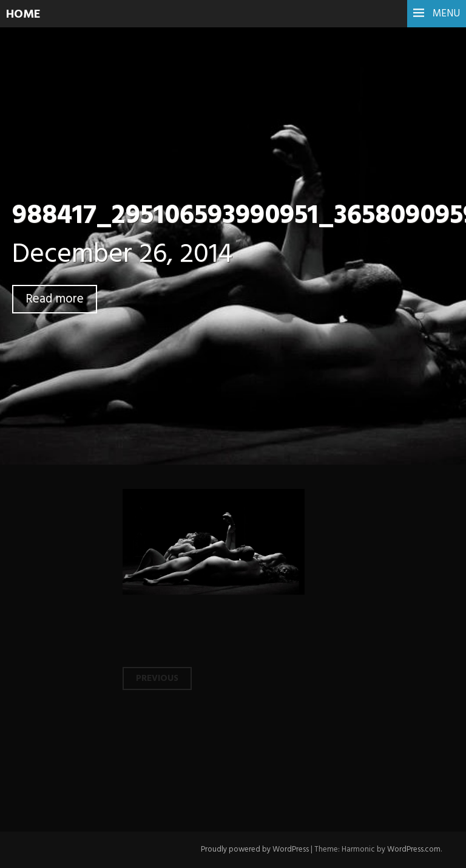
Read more (55, 299)
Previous (157, 678)
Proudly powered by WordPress (255, 849)
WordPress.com (414, 849)
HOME (23, 15)
